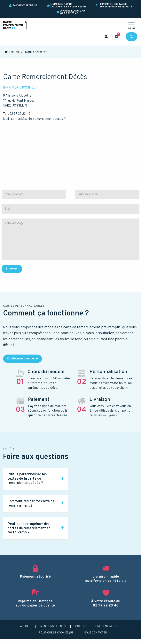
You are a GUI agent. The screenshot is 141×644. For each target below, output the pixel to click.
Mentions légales (53, 626)
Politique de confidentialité (96, 626)
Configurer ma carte (23, 359)
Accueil (12, 52)
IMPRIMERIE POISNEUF (20, 88)
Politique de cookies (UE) (57, 633)
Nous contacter (95, 633)
